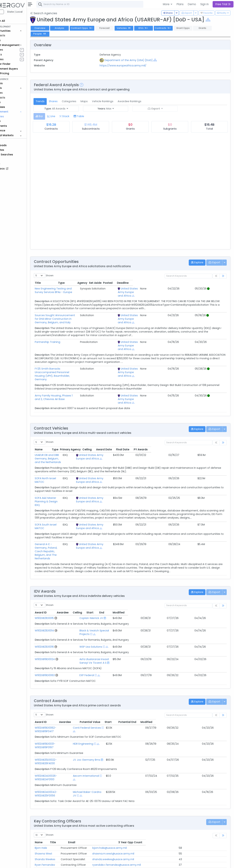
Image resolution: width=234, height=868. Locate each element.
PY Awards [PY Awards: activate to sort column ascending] (216, 432)
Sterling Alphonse (62, 819)
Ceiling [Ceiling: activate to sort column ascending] (162, 432)
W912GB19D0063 (61, 636)
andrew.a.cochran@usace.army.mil (146, 836)
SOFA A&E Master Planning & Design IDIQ (76, 477)
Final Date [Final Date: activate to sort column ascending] (198, 432)
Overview (56, 28)
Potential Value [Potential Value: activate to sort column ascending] (153, 683)
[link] (223, 276)
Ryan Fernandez (61, 808)
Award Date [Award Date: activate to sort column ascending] (179, 432)
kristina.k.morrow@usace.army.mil (145, 814)
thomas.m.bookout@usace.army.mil (147, 825)
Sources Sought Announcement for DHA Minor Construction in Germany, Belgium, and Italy (80, 317)
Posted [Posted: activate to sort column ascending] (201, 283)
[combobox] (106, 4)
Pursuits (13, 54)
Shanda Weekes (61, 802)
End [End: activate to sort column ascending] (193, 581)
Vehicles (14, 93)
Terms (74, 863)
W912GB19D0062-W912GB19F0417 (71, 689)
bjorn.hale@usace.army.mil (141, 791)
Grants (13, 40)
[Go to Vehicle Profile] (72, 586)
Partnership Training (64, 338)
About (51, 863)
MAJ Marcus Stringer (64, 830)
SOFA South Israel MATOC (67, 503)
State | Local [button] (31, 12)
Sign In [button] (205, 4)
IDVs (160, 28)
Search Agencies (60, 13)
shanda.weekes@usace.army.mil (145, 802)
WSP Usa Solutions (92, 611)
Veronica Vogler (61, 842)
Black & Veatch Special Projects (101, 598)
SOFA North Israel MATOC (67, 457)
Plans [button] (180, 4)
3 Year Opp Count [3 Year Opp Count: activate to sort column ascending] (202, 785)
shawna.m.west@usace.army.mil (145, 797)
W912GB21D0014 (61, 598)
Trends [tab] (56, 101)
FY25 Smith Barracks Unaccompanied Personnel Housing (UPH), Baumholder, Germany (87, 363)
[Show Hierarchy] (224, 20)
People (13, 121)
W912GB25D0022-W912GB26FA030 (72, 713)
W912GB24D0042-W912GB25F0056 (72, 739)
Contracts (15, 35)
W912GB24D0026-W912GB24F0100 (72, 726)
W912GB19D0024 (61, 624)
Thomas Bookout (62, 825)
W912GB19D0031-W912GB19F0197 (71, 701)
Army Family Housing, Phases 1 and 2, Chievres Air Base (85, 381)
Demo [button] (192, 4)
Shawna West (60, 797)
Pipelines (14, 50)
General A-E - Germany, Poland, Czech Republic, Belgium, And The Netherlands (76, 525)
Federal (11, 12)
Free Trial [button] (223, 4)
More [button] (167, 4)
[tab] (56, 116)
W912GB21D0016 (61, 611)
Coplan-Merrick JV (93, 586)
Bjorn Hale (57, 791)
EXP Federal (88, 636)
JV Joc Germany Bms (111, 713)
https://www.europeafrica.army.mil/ (134, 66)
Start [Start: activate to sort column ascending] (179, 581)
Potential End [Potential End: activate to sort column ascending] (193, 683)
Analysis (76, 28)
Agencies (14, 116)
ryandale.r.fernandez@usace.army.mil (148, 808)
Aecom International (111, 726)
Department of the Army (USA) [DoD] (139, 60)
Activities (14, 59)
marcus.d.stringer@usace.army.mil (146, 830)
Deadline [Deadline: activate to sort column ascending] (216, 283)
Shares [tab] (69, 101)
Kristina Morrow (61, 814)
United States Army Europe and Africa (161, 290)
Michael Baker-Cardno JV (114, 739)
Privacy (85, 863)
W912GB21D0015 (61, 586)
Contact (63, 863)
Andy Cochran (60, 836)
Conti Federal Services (112, 689)
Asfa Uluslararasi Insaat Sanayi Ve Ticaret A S (110, 624)
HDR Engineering (108, 701)
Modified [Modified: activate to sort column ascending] (213, 581)
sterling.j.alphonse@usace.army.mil (146, 819)
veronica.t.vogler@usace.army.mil (145, 842)
